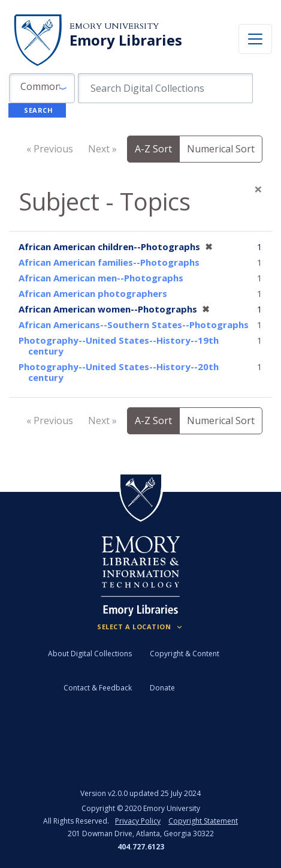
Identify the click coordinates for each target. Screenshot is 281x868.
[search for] (166, 88)
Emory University (114, 26)
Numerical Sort (221, 149)
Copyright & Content (185, 654)
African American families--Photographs (109, 262)
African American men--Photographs (101, 278)
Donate (162, 688)
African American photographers (93, 293)
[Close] (258, 189)
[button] (42, 88)
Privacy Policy (138, 821)
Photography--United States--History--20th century (119, 372)
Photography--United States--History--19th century (119, 346)
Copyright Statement (203, 821)
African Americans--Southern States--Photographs (134, 325)
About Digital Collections (90, 654)
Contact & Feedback (98, 688)
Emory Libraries (126, 40)
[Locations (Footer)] (140, 627)
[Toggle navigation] (255, 39)
